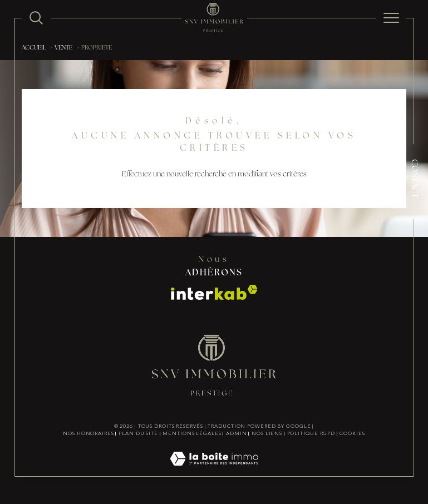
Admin (237, 434)
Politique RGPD (311, 434)
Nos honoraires (88, 434)
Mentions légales (192, 434)
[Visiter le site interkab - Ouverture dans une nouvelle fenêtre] (214, 292)
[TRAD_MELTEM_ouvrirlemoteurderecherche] (36, 18)
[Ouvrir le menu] (391, 18)
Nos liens (267, 434)
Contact (414, 179)
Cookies (352, 434)
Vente (63, 48)
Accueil (34, 48)
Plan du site (138, 434)
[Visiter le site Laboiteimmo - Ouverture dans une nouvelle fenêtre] (214, 471)
